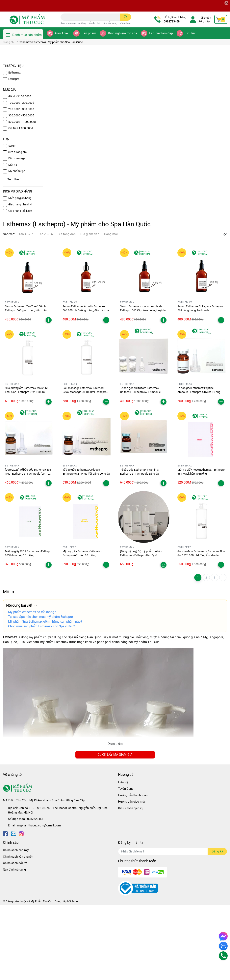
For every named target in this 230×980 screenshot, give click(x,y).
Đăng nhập (204, 21)
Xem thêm (115, 819)
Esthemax (14, 147)
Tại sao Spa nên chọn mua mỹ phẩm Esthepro (40, 692)
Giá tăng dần (67, 309)
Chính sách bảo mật (16, 925)
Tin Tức (190, 33)
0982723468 (172, 21)
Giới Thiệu (62, 33)
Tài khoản (205, 18)
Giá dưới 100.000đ (20, 171)
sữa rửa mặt (126, 23)
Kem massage (68, 23)
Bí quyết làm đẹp (161, 33)
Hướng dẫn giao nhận (132, 876)
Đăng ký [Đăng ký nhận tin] (217, 926)
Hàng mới (111, 309)
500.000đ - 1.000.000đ (22, 196)
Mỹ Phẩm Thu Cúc (42, 976)
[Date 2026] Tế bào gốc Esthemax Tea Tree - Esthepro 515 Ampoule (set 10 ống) (28, 548)
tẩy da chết (94, 23)
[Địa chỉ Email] (173, 926)
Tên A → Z (26, 309)
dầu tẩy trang (110, 23)
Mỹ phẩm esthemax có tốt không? (32, 687)
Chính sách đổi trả (15, 938)
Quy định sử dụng (14, 944)
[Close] (226, 3)
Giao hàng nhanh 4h (21, 279)
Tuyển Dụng (126, 864)
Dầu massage (17, 233)
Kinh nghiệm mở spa (123, 33)
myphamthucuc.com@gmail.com (39, 900)
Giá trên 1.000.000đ (21, 203)
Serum (12, 220)
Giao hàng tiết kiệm (20, 286)
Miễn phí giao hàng (20, 273)
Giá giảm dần (90, 309)
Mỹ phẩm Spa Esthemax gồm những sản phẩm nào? (45, 696)
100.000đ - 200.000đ (21, 177)
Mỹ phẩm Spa (17, 246)
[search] (126, 17)
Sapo (75, 976)
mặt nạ (82, 23)
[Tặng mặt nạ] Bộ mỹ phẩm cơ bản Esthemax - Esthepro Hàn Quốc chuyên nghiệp (141, 630)
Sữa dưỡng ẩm (17, 227)
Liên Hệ (123, 857)
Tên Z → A (45, 309)
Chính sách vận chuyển (18, 931)
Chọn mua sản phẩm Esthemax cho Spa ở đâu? (42, 701)
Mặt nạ (13, 239)
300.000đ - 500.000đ (21, 190)
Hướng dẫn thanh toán (133, 870)
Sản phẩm (89, 33)
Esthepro (14, 154)
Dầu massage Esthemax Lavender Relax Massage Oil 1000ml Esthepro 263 (85, 467)
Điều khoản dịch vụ (131, 883)
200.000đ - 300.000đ (21, 184)
